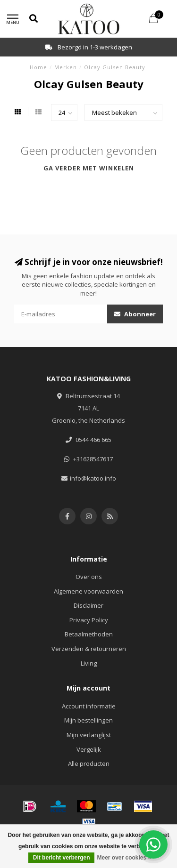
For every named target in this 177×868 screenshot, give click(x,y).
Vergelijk (89, 749)
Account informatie (89, 706)
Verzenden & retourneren (89, 649)
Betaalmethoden (89, 634)
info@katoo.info (93, 478)
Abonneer (135, 314)
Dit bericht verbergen (62, 858)
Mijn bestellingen (88, 720)
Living (89, 663)
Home (38, 67)
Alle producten (89, 764)
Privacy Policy (89, 620)
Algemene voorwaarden (88, 591)
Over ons (89, 577)
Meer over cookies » (124, 858)
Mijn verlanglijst (89, 735)
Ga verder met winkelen (89, 168)
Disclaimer (88, 605)
